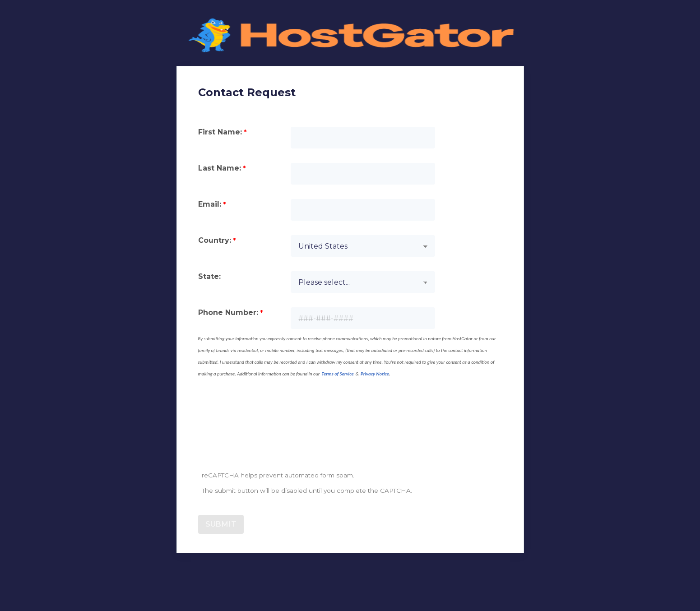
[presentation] (267, 437)
